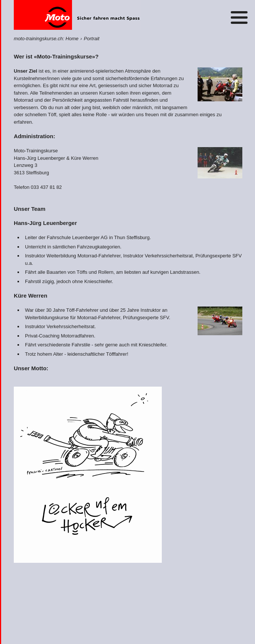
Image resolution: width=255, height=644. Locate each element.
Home (77, 15)
